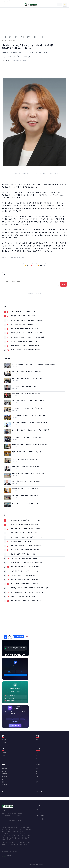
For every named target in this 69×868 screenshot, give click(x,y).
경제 (10, 37)
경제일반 (38, 740)
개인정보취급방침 (7, 815)
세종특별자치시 (6, 771)
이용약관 (10, 813)
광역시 (29, 37)
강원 (37, 785)
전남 (37, 782)
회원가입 (61, 1)
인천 (37, 758)
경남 (37, 777)
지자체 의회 (5, 743)
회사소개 (4, 813)
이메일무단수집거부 (18, 815)
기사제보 (38, 812)
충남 (37, 771)
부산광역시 (4, 779)
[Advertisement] (34, 21)
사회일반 (4, 753)
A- (3, 57)
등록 (64, 284)
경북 (37, 774)
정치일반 (4, 740)
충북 (37, 768)
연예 (42, 37)
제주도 (3, 782)
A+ (11, 57)
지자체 (35, 37)
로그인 (66, 1)
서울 (37, 753)
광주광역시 (4, 774)
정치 (5, 37)
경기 (37, 755)
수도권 (22, 37)
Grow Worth (50, 37)
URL (26, 57)
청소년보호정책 (18, 813)
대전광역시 (4, 768)
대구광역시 (4, 777)
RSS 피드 (39, 809)
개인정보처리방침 (41, 816)
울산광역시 (4, 785)
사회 (16, 37)
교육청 (3, 755)
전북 (37, 779)
